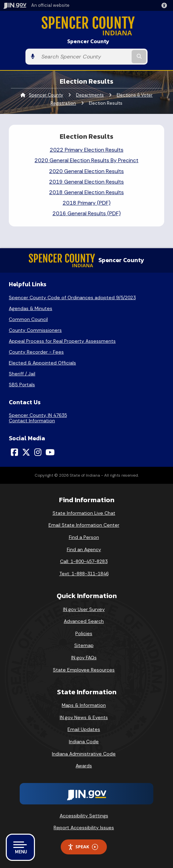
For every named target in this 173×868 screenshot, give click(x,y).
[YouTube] (50, 452)
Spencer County (88, 41)
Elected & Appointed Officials (42, 363)
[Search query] (84, 57)
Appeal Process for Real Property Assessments (62, 341)
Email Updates (84, 729)
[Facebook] (14, 452)
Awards (84, 766)
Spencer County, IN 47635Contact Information (38, 418)
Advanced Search (84, 621)
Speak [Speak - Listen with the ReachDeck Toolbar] (83, 847)
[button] (166, 5)
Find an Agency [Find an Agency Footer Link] (84, 549)
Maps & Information (84, 705)
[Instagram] (38, 452)
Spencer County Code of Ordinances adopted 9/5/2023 (72, 297)
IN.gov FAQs (84, 658)
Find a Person (84, 537)
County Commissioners (35, 330)
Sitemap (84, 645)
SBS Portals (22, 385)
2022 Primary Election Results (87, 150)
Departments (90, 95)
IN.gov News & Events (84, 717)
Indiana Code (84, 742)
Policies (84, 633)
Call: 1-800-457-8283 (84, 561)
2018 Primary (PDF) (87, 203)
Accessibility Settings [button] (84, 816)
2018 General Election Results (86, 192)
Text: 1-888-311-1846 (84, 574)
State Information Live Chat (84, 513)
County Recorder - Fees (36, 352)
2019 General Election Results (86, 182)
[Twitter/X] (26, 452)
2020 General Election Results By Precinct (86, 160)
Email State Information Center (84, 525)
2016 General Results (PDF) (87, 213)
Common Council (28, 319)
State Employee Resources (84, 670)
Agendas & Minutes (31, 308)
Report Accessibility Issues (84, 828)
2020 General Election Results (86, 171)
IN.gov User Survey (84, 609)
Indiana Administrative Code (84, 754)
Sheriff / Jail (22, 374)
